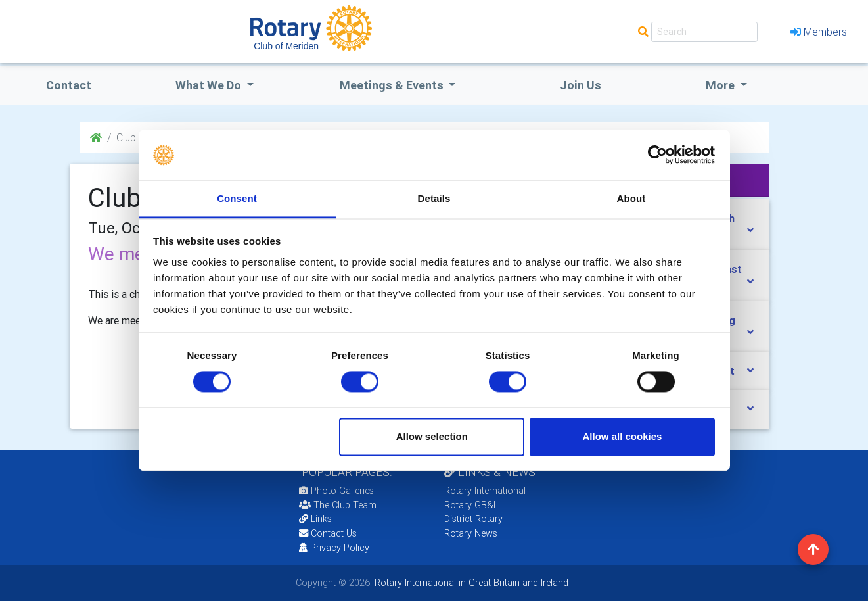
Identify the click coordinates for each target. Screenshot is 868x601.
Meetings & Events (393, 85)
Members (819, 32)
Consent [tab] (237, 198)
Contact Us (328, 533)
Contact (69, 85)
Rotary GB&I (470, 505)
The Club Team (338, 505)
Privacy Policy (334, 548)
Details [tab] (434, 198)
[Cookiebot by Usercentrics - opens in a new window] (657, 155)
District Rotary (473, 519)
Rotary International (485, 491)
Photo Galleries (336, 491)
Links (315, 519)
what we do (210, 85)
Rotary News (471, 533)
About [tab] (631, 198)
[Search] (704, 32)
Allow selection (432, 436)
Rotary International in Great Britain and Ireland (470, 583)
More (721, 85)
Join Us (581, 85)
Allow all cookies (622, 436)
